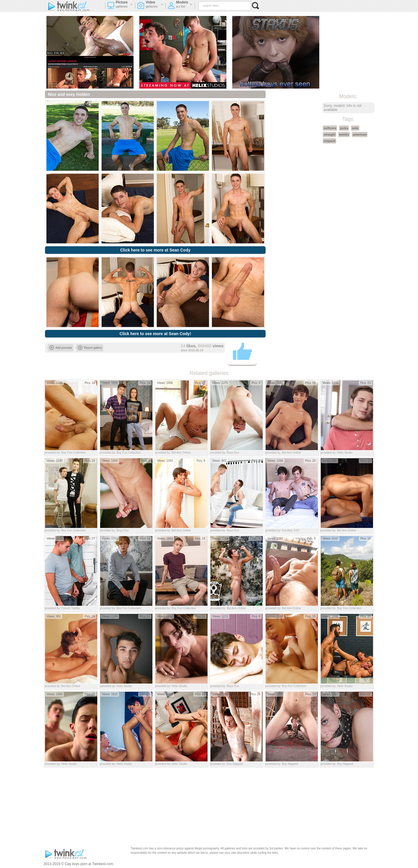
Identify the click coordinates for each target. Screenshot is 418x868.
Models (180, 6)
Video (150, 6)
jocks (344, 128)
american (360, 134)
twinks (344, 134)
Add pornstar (61, 348)
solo (355, 128)
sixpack (329, 141)
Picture (120, 6)
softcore (330, 128)
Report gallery (90, 348)
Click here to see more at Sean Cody (155, 250)
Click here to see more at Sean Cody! (155, 334)
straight (329, 134)
